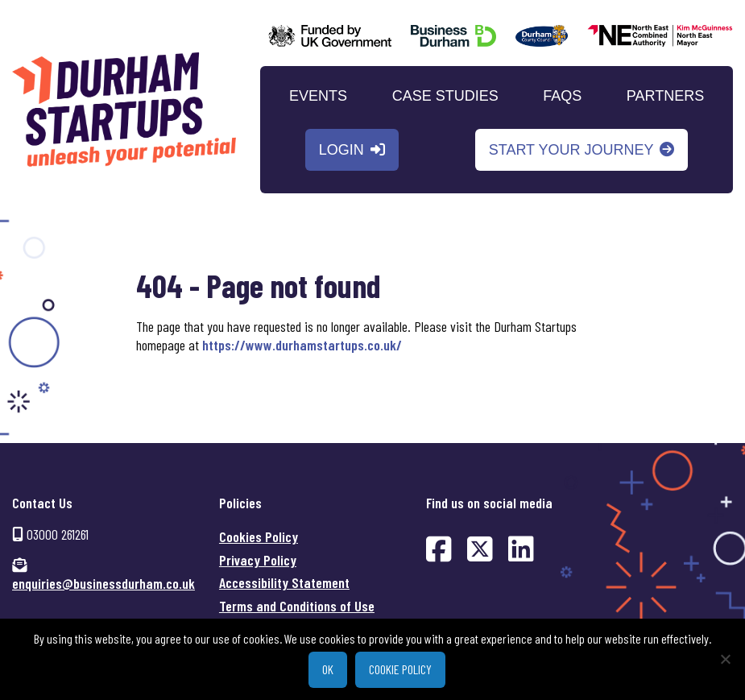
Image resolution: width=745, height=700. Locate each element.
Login (341, 150)
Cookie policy (400, 669)
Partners (665, 96)
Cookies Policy (259, 536)
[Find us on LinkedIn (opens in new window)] (521, 548)
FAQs (562, 96)
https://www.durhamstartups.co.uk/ (302, 345)
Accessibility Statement (284, 582)
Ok (328, 669)
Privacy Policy (258, 560)
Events (318, 96)
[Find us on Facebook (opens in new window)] (439, 548)
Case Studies (445, 96)
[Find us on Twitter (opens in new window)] (480, 548)
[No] (725, 659)
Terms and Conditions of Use (297, 606)
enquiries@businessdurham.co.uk (103, 583)
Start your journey (571, 150)
